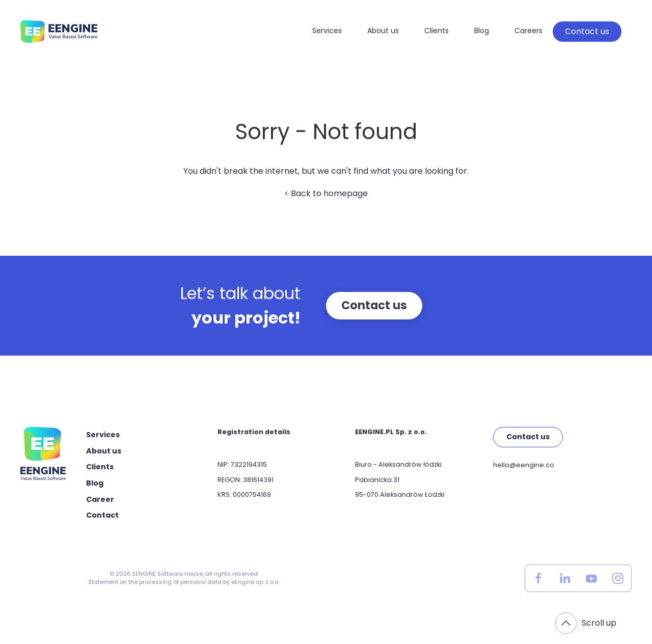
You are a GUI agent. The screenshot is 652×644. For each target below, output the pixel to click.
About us (383, 31)
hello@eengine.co (524, 465)
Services (327, 31)
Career (100, 499)
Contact (102, 515)
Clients (437, 31)
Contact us (587, 31)
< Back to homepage (326, 193)
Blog (482, 31)
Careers (528, 31)
